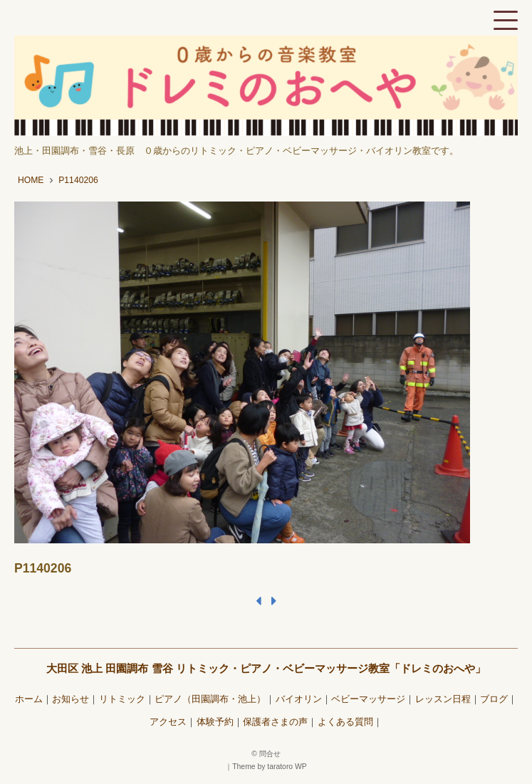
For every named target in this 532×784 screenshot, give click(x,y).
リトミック (122, 699)
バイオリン (299, 699)
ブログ (494, 699)
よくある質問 (345, 722)
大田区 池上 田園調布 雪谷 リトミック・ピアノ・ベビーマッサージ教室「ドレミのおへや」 (266, 668)
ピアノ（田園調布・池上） (210, 699)
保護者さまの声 (275, 722)
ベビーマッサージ (368, 699)
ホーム (29, 699)
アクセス (168, 722)
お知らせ (71, 699)
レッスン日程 (443, 699)
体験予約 (215, 722)
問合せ (270, 754)
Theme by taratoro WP (270, 767)
